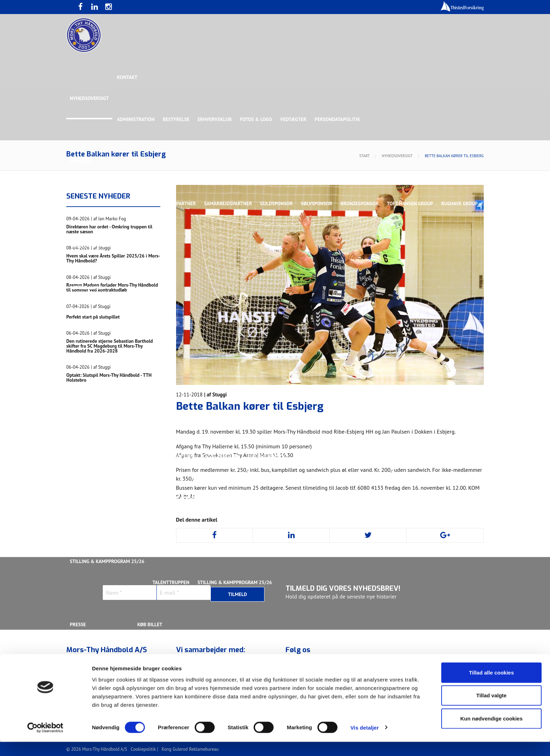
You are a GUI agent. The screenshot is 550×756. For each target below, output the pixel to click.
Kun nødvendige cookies (491, 733)
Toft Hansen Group (412, 203)
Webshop (288, 645)
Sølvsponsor (318, 203)
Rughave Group (88, 246)
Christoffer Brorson (133, 414)
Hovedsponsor (88, 203)
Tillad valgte (491, 710)
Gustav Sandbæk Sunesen (237, 414)
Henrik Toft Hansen (300, 414)
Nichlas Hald (372, 456)
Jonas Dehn (346, 414)
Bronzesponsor (362, 203)
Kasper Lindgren (438, 414)
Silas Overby (85, 498)
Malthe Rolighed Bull (321, 456)
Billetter (149, 667)
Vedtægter (295, 119)
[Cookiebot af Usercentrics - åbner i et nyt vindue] (45, 742)
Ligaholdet (83, 372)
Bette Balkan (86, 288)
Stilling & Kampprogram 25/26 (107, 561)
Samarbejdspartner (229, 203)
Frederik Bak (183, 414)
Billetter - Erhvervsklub (200, 667)
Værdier (80, 667)
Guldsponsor (278, 203)
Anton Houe (84, 414)
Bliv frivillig (114, 645)
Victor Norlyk (181, 498)
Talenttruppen (171, 540)
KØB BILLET (150, 624)
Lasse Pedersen (222, 456)
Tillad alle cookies (491, 687)
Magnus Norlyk (268, 456)
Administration (136, 119)
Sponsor (80, 161)
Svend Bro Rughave (132, 498)
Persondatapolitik (340, 119)
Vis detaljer (365, 742)
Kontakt (128, 77)
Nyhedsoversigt (89, 98)
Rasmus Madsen (457, 456)
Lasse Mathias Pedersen (166, 456)
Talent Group (131, 246)
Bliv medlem (254, 667)
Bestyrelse (177, 119)
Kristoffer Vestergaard (99, 456)
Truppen (80, 330)
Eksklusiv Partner (174, 203)
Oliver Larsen (413, 456)
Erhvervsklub (216, 119)
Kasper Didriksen (388, 414)
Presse (78, 624)
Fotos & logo (257, 119)
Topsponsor (129, 203)
